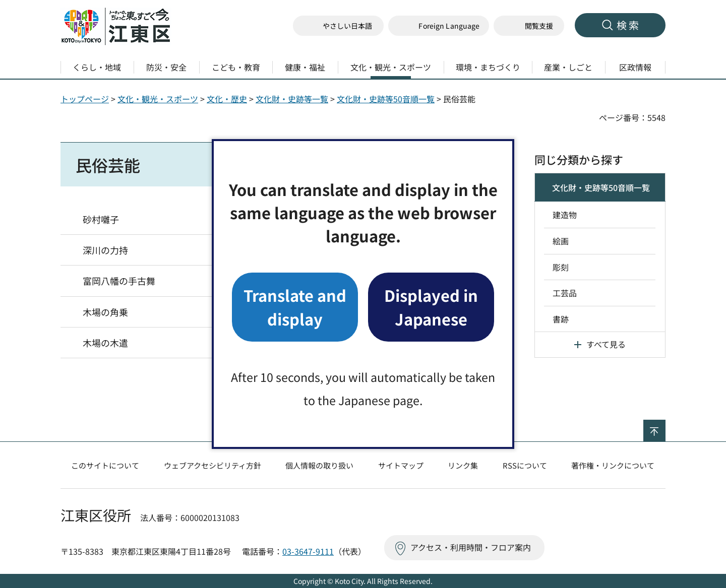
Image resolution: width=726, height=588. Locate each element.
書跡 (561, 319)
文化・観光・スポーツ (158, 99)
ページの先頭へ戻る (665, 426)
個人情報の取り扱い (319, 465)
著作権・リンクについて (613, 465)
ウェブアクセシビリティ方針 (213, 465)
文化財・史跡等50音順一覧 (386, 99)
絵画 (561, 241)
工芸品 (565, 293)
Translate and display (295, 307)
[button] (439, 26)
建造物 (565, 215)
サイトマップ (401, 465)
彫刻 (561, 267)
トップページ (85, 99)
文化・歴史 (227, 99)
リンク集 (463, 465)
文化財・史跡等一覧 (292, 99)
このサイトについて (105, 465)
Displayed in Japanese (431, 307)
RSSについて (525, 465)
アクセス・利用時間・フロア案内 (471, 547)
